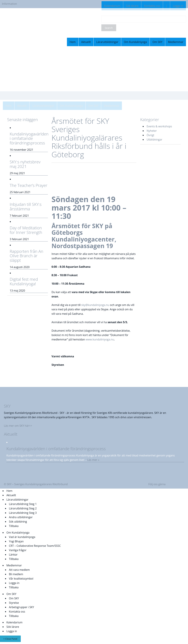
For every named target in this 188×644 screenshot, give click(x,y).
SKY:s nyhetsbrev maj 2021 (25, 164)
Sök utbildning (18, 522)
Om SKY (157, 42)
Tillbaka (14, 526)
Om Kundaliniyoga (135, 42)
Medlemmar (176, 42)
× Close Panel (10, 639)
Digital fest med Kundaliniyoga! (24, 281)
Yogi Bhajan (16, 541)
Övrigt (150, 135)
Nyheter (152, 131)
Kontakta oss (152, 6)
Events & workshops (159, 126)
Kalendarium (112, 6)
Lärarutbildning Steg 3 (23, 513)
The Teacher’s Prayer (29, 185)
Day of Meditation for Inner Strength (26, 230)
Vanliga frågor (18, 550)
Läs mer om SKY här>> (18, 426)
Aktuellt (86, 42)
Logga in (178, 6)
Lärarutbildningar (107, 42)
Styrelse (14, 603)
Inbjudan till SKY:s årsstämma (26, 206)
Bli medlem (16, 574)
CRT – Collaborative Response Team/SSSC (35, 546)
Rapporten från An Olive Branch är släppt (27, 256)
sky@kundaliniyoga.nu (95, 305)
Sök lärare (132, 6)
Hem (73, 42)
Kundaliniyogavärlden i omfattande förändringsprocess (29, 138)
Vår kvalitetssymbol (21, 579)
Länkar (13, 555)
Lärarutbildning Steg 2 (23, 508)
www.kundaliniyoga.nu (100, 339)
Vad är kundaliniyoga (22, 537)
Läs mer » (93, 460)
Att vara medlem (19, 570)
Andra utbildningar (21, 517)
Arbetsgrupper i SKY (21, 607)
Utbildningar (154, 140)
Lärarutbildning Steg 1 (23, 504)
